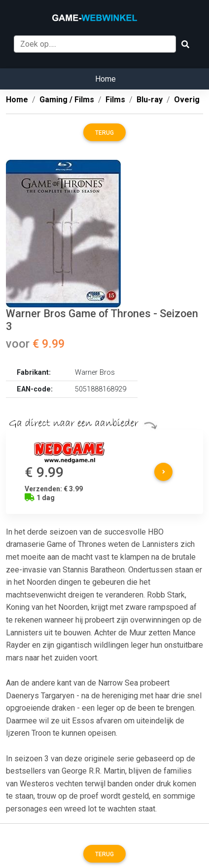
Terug (104, 133)
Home (105, 79)
